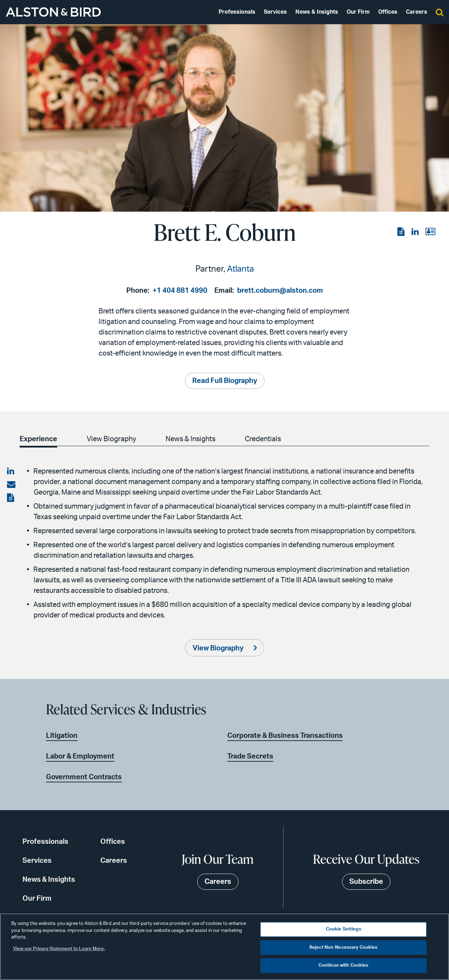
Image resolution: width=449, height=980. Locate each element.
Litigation (62, 736)
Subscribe (366, 882)
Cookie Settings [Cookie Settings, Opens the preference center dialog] (344, 929)
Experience (38, 439)
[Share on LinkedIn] (11, 471)
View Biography (111, 439)
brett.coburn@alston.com (280, 291)
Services (275, 12)
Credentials (263, 439)
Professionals (237, 12)
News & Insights (317, 12)
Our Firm (358, 12)
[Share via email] (11, 485)
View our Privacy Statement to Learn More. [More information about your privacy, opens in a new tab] (59, 949)
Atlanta (240, 269)
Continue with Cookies (344, 965)
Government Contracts (84, 777)
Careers (417, 12)
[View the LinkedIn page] (416, 232)
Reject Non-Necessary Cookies (344, 948)
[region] (224, 947)
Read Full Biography (225, 381)
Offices (388, 12)
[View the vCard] (430, 232)
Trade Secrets (250, 756)
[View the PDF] (402, 232)
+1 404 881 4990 (180, 291)
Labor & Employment (80, 756)
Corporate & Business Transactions (285, 736)
